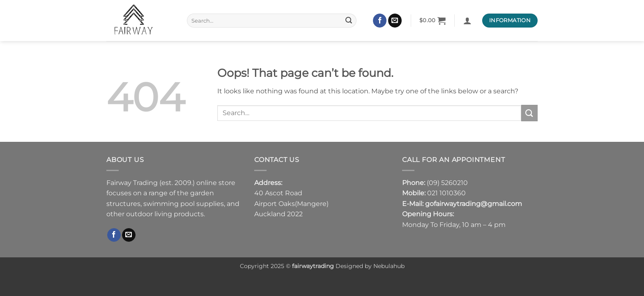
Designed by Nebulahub (369, 266)
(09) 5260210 (447, 183)
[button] (433, 21)
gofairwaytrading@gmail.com (474, 204)
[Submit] (349, 21)
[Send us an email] (395, 21)
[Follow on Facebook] (380, 21)
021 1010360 (446, 193)
